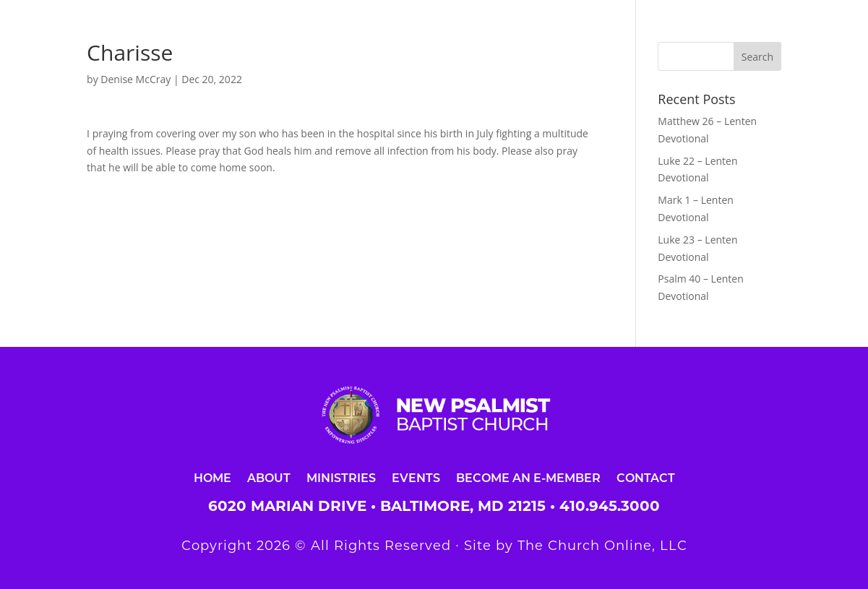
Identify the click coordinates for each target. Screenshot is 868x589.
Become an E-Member (528, 477)
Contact (646, 477)
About (269, 477)
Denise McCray (136, 79)
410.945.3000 (610, 506)
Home (212, 477)
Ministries (341, 477)
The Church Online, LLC (602, 546)
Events (416, 477)
